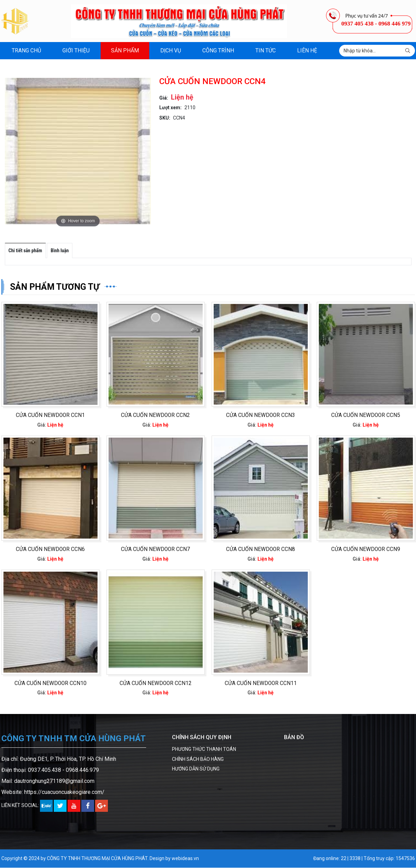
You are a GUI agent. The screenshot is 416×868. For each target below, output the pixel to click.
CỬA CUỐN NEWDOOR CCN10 (50, 684)
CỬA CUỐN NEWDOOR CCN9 (366, 549)
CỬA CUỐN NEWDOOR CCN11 (261, 684)
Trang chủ (26, 50)
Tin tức (266, 50)
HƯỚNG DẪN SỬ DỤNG (196, 769)
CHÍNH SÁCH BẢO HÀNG (198, 759)
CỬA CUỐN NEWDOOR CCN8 (261, 549)
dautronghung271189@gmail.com (54, 781)
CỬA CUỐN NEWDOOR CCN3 (261, 415)
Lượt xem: (170, 108)
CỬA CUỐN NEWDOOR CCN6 (50, 549)
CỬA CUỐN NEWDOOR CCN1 (50, 415)
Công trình (218, 50)
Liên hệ (307, 50)
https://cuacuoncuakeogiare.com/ (64, 792)
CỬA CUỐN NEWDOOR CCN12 (156, 684)
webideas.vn (185, 859)
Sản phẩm (125, 50)
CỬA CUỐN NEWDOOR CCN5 (366, 415)
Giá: (164, 98)
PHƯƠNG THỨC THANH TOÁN (204, 750)
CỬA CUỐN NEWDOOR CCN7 (155, 549)
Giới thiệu (76, 50)
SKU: (165, 118)
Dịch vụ (171, 50)
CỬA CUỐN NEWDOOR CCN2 (155, 415)
